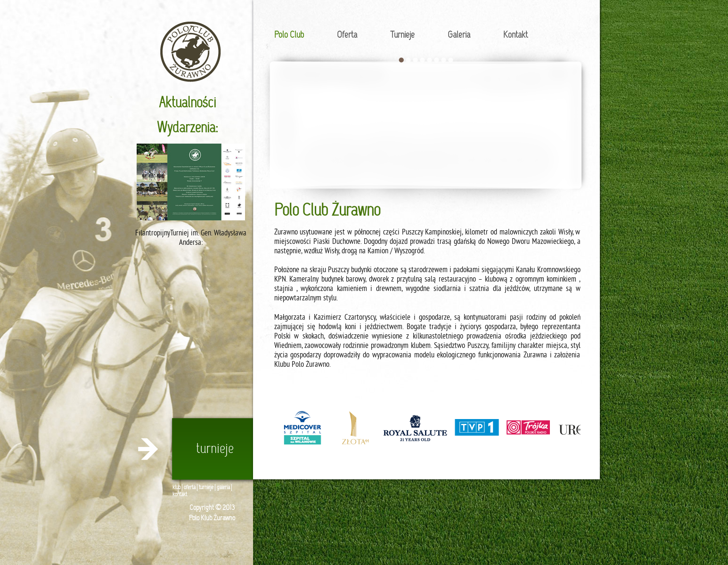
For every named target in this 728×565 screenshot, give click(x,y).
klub (176, 488)
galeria (223, 488)
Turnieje (402, 35)
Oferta (347, 35)
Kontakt (515, 35)
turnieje (206, 488)
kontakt (180, 495)
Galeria (459, 35)
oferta (190, 488)
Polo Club (289, 35)
